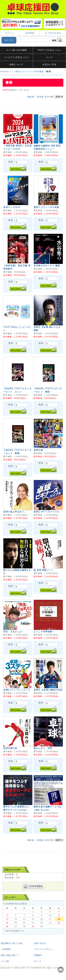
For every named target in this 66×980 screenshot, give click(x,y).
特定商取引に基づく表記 (12, 943)
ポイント (38, 961)
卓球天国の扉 (10, 748)
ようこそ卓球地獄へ (44, 632)
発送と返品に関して (10, 955)
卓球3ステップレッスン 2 (17, 690)
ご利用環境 (6, 949)
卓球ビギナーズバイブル (46, 512)
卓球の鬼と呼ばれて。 (15, 512)
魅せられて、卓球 (43, 748)
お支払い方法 (49, 64)
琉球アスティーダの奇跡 (46, 207)
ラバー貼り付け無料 (16, 50)
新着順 (40, 97)
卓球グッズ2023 (12, 207)
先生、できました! (13, 632)
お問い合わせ (40, 943)
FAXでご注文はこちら (49, 50)
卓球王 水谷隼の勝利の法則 (48, 690)
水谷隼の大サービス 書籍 (47, 266)
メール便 (5, 961)
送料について (16, 64)
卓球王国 (38, 450)
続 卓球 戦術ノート (44, 570)
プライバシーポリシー (44, 949)
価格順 (31, 97)
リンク (49, 57)
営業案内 (38, 955)
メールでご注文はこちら (16, 57)
